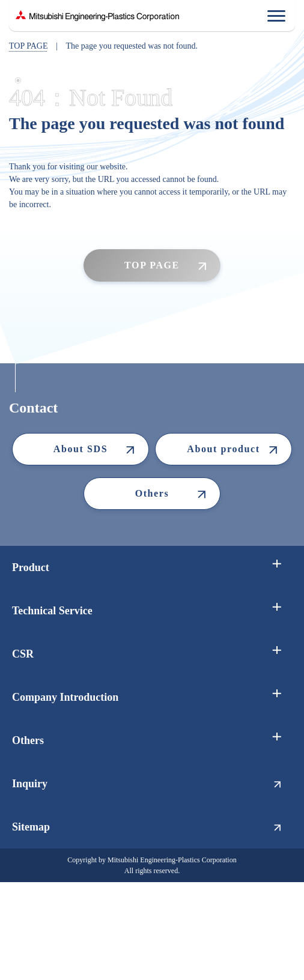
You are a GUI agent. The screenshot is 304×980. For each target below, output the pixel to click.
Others (152, 493)
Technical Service (52, 611)
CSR (23, 654)
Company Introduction (65, 697)
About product (223, 449)
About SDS (81, 449)
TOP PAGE (28, 46)
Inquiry (30, 784)
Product (31, 567)
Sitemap (31, 827)
